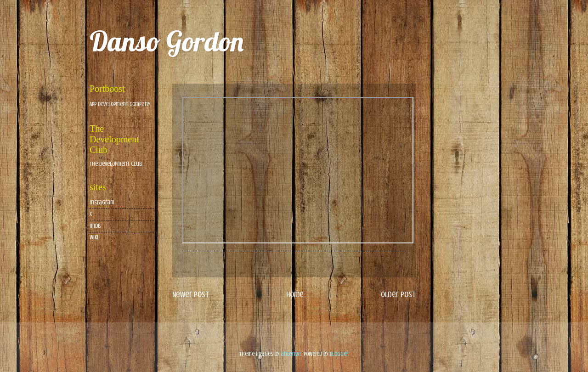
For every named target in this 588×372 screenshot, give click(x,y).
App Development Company (120, 104)
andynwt (291, 354)
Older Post (398, 294)
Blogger (339, 354)
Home (295, 294)
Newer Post (191, 294)
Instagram (102, 203)
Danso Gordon (167, 41)
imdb (95, 226)
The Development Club (116, 164)
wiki (94, 237)
